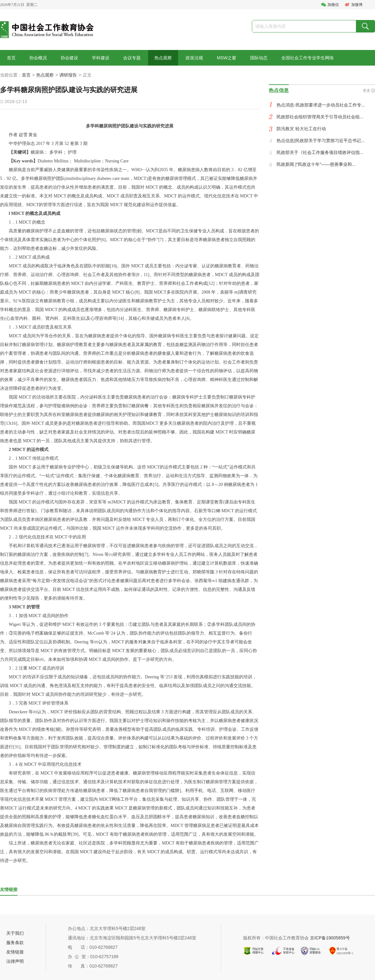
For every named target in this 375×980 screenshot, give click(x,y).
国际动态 (259, 58)
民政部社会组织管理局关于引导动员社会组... (320, 117)
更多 (367, 91)
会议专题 (132, 58)
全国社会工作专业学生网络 (307, 58)
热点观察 (163, 58)
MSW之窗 (227, 58)
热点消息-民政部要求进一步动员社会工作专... (321, 105)
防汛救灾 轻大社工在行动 (301, 129)
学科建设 (101, 58)
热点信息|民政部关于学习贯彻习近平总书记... (320, 141)
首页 (11, 58)
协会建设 (69, 58)
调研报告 (68, 75)
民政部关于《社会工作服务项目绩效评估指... (320, 152)
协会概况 (38, 58)
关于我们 (15, 933)
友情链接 (15, 952)
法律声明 (15, 961)
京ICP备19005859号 (330, 938)
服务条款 (15, 943)
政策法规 (194, 58)
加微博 (357, 5)
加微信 (333, 5)
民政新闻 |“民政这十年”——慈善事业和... (316, 164)
